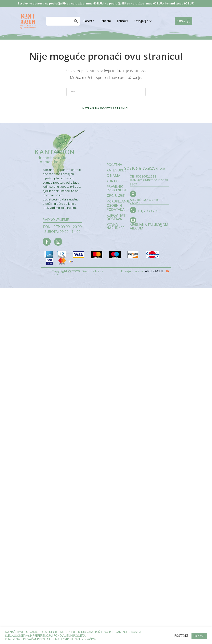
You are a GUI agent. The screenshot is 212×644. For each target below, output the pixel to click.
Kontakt (122, 21)
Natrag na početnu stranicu (106, 112)
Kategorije (143, 21)
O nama (106, 21)
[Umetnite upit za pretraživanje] (106, 92)
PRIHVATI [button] (199, 636)
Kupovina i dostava (116, 222)
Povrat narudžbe (116, 231)
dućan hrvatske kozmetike (53, 164)
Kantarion (55, 156)
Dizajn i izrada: (145, 277)
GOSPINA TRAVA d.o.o (146, 174)
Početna (89, 21)
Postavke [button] (181, 636)
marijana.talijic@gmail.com (149, 232)
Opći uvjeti (116, 201)
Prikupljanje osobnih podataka (118, 210)
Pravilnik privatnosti (117, 193)
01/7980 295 (147, 216)
